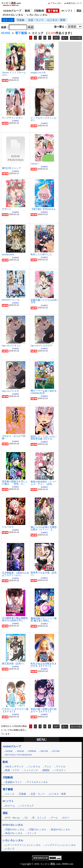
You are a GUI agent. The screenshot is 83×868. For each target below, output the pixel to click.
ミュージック (31, 770)
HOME (6, 33)
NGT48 (56, 751)
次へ (65, 38)
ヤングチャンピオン (13, 118)
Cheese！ (35, 164)
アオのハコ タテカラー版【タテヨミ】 (15, 710)
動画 (27, 11)
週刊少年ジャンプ (11, 168)
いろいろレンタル (37, 15)
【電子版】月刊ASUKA (43, 209)
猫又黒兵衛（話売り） (14, 663)
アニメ (48, 767)
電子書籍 (53, 11)
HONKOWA (8, 254)
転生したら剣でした (41, 254)
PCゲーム (10, 806)
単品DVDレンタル (60, 829)
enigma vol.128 (38, 72)
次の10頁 (76, 38)
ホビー (66, 818)
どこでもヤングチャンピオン (44, 119)
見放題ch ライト (14, 782)
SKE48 (20, 751)
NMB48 (32, 751)
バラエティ (60, 770)
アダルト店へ (56, 3)
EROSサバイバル (11, 300)
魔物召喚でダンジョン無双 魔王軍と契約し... (44, 619)
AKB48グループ (12, 11)
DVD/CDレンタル (13, 15)
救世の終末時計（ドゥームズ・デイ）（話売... (44, 483)
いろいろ (10, 849)
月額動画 (39, 11)
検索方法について (74, 3)
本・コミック (39, 818)
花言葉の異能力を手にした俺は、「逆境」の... (15, 483)
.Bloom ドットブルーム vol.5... (14, 74)
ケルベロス (8, 527)
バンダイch (34, 767)
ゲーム (54, 818)
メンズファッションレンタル (60, 845)
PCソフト (67, 11)
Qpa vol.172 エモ (10, 391)
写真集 (21, 20)
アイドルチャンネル (37, 782)
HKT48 (44, 751)
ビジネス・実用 (56, 20)
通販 (79, 11)
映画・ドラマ (12, 770)
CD (26, 818)
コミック (8, 20)
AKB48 (9, 751)
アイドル (61, 767)
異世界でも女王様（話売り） (44, 574)
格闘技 (46, 770)
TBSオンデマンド (14, 767)
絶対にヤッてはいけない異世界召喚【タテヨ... (44, 438)
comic (15, 78)
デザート (7, 209)
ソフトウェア (27, 806)
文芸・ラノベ (36, 20)
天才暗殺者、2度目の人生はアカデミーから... (16, 574)
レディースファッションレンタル (23, 845)
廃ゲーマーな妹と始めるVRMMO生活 (44, 392)
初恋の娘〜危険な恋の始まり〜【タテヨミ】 (44, 710)
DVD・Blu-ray (12, 818)
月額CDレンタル (38, 829)
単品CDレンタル (14, 833)
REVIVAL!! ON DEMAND (18, 755)
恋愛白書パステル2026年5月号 (44, 301)
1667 (56, 38)
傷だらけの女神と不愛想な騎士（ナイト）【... (44, 528)
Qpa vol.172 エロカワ (41, 345)
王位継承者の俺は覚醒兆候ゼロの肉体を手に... (15, 619)
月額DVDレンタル (15, 829)
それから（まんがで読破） (14, 437)
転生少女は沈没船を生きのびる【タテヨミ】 (44, 665)
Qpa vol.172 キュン (12, 345)
